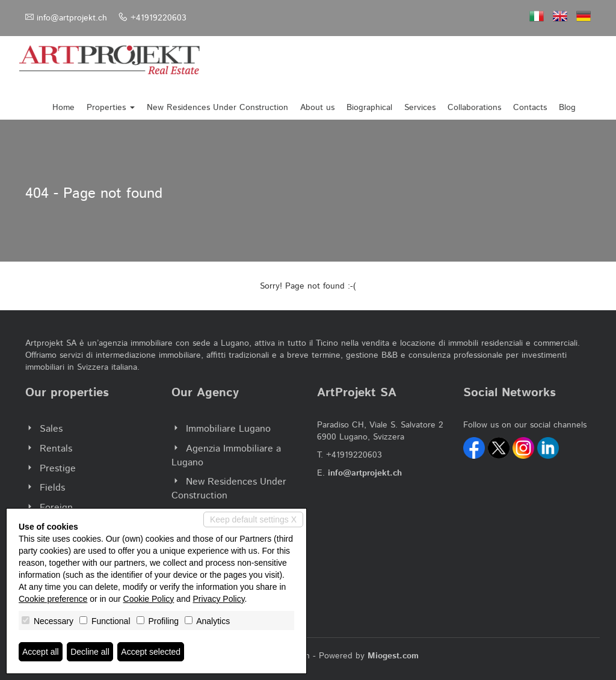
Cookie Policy (149, 599)
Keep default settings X (253, 519)
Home (63, 108)
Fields (52, 488)
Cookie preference (53, 599)
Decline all (90, 652)
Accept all (41, 652)
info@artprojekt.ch (72, 18)
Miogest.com (393, 656)
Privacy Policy (219, 599)
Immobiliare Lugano (228, 429)
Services (420, 108)
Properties (111, 108)
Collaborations (474, 108)
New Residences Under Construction (217, 108)
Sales (51, 429)
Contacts (530, 108)
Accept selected (151, 652)
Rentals (56, 449)
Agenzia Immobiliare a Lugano (226, 456)
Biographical (369, 108)
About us (317, 108)
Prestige (58, 469)
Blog (567, 108)
